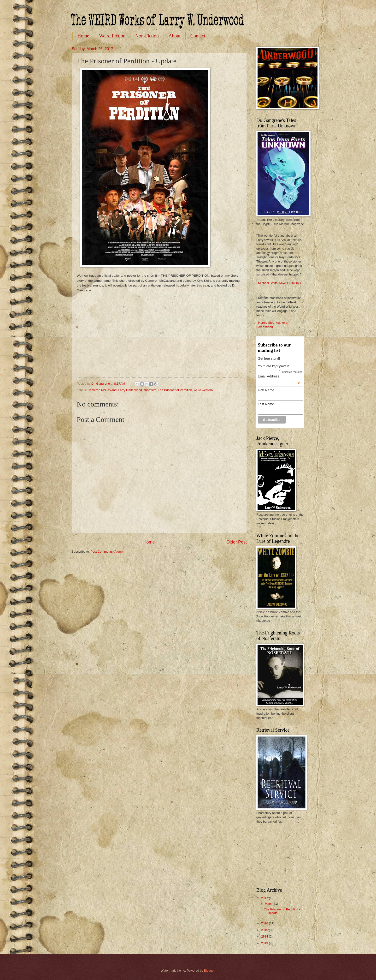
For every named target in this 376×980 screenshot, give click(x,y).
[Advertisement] (280, 855)
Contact (198, 36)
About (175, 36)
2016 (265, 923)
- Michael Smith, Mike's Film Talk (279, 283)
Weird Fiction (112, 36)
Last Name (266, 404)
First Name (266, 390)
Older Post (237, 542)
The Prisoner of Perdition (175, 390)
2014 (265, 936)
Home (83, 36)
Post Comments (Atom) (107, 552)
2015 (265, 930)
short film (150, 390)
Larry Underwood (130, 390)
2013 (265, 943)
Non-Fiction (147, 36)
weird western (203, 390)
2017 (265, 898)
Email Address (279, 376)
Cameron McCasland (102, 390)
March (269, 904)
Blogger (209, 971)
